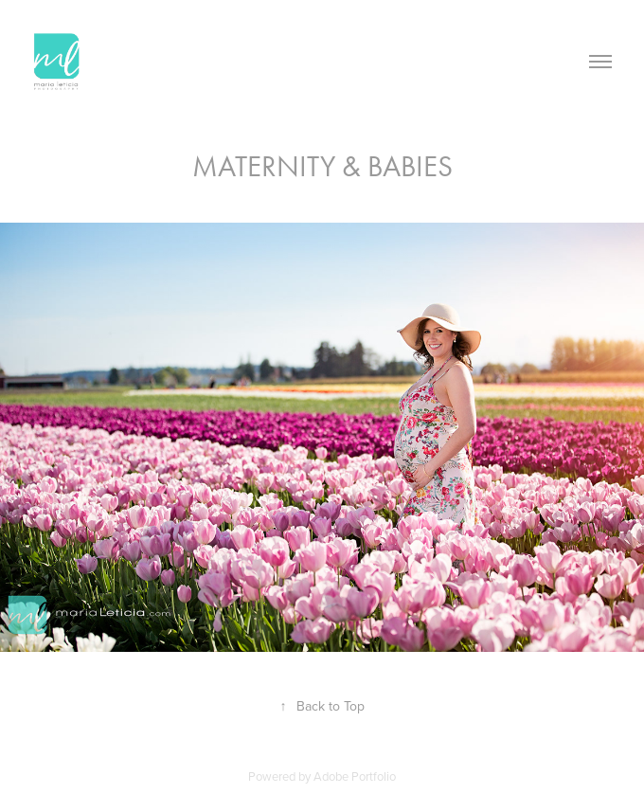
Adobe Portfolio (355, 776)
